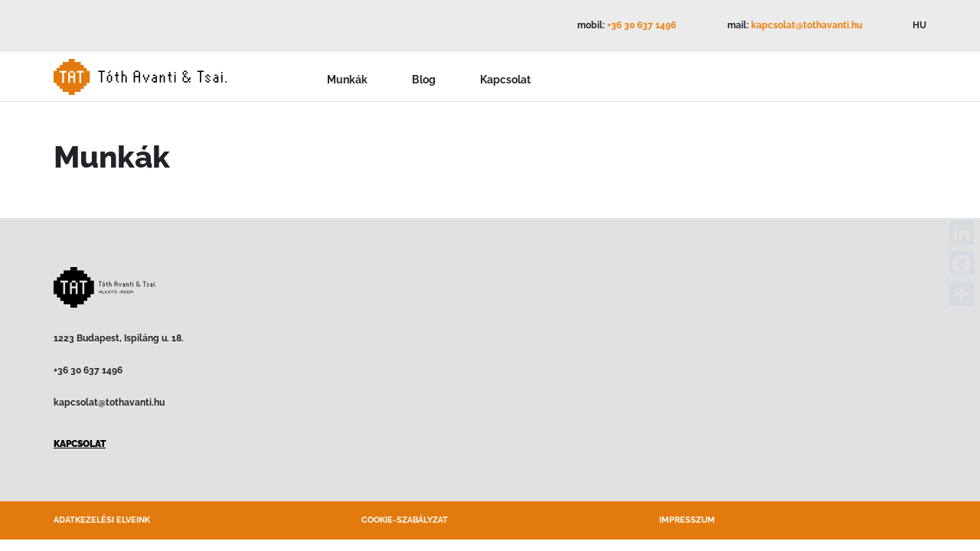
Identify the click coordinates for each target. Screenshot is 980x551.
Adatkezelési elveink (102, 520)
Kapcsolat (505, 80)
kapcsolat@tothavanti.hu (807, 25)
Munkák (347, 80)
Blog (424, 80)
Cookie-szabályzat (405, 520)
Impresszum (687, 520)
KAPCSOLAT (80, 444)
